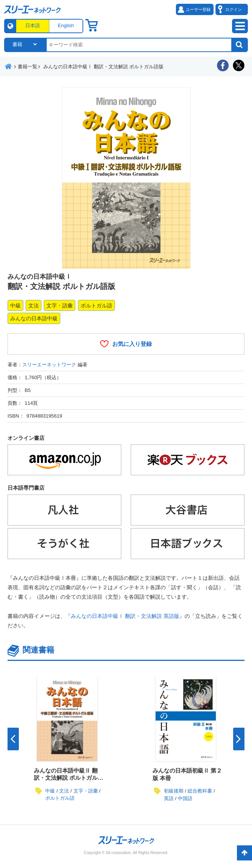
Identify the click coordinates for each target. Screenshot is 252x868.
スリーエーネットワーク (49, 365)
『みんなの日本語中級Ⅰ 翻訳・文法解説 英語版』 (125, 616)
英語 (169, 798)
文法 (34, 306)
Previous (13, 739)
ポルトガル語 (96, 306)
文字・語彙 (60, 306)
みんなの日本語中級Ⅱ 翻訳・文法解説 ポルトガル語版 (69, 778)
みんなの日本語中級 (34, 318)
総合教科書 (200, 791)
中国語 (185, 798)
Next (239, 739)
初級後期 (174, 791)
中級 (15, 306)
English (66, 25)
